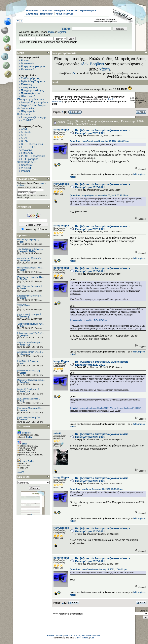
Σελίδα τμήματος (31, 78)
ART (23, 135)
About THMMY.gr (64, 14)
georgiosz (25, 335)
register (62, 32)
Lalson (23, 373)
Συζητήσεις (32, 14)
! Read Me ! (46, 11)
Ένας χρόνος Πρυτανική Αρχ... (31, 324)
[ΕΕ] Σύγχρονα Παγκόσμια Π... (31, 286)
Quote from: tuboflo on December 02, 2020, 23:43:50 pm (96, 489)
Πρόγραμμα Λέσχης (32, 90)
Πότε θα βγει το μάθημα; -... (29, 240)
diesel (110, 99)
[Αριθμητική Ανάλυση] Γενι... (30, 417)
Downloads (32, 11)
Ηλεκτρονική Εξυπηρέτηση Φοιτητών (31, 98)
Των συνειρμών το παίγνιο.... (30, 249)
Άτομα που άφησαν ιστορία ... (30, 352)
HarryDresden (62, 184)
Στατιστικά (24, 426)
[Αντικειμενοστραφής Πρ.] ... (30, 371)
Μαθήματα (60, 11)
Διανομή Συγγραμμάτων (35, 102)
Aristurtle (26, 132)
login (51, 32)
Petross (24, 420)
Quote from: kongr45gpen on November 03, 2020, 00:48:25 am (99, 195)
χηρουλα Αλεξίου (28, 251)
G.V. (22, 326)
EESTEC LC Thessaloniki (26, 149)
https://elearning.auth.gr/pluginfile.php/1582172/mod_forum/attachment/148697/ (106, 408)
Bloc (78, 638)
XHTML (86, 638)
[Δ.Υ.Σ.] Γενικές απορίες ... (29, 399)
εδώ (84, 64)
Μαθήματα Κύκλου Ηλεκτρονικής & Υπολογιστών (99, 97)
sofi (22, 242)
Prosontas (57, 102)
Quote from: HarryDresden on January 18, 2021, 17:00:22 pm (98, 569)
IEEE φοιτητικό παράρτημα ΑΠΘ (28, 161)
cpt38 (22, 472)
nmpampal (25, 261)
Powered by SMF (55, 636)
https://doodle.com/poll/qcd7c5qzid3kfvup (89, 320)
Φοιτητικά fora (29, 87)
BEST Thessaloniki (32, 144)
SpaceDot (27, 165)
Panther (26, 171)
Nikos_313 (25, 345)
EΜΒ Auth (27, 153)
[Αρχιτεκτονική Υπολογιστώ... (30, 315)
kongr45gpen (62, 130)
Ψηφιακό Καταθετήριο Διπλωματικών (32, 107)
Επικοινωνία (28, 69)
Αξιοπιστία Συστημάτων (81, 99)
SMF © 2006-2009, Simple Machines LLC (82, 636)
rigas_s (23, 410)
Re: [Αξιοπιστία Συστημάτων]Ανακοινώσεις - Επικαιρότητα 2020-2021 (103, 132)
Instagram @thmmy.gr (34, 117)
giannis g (24, 317)
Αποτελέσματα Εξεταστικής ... (30, 258)
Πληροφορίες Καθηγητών (27, 113)
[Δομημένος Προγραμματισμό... (31, 380)
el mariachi (25, 354)
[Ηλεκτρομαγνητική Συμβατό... (31, 333)
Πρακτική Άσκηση (31, 93)
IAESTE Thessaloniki (33, 156)
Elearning (27, 84)
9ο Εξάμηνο (61, 99)
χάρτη (105, 69)
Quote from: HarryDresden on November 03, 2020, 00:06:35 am (99, 141)
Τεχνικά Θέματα (88, 11)
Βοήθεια (97, 64)
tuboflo (58, 433)
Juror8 (23, 289)
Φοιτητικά (73, 11)
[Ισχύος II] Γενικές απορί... (29, 389)
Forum (25, 60)
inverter (24, 270)
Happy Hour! (47, 14)
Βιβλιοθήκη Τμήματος (33, 81)
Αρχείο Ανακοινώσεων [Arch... (31, 343)
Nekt (22, 401)
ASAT (24, 138)
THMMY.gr (57, 97)
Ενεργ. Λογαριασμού (33, 66)
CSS (92, 638)
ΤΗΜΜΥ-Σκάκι (24, 305)
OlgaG (23, 298)
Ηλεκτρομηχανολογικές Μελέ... (31, 268)
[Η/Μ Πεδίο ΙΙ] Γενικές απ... (29, 361)
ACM (24, 129)
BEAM (25, 141)
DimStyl (24, 279)
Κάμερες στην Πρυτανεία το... (30, 296)
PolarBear (25, 382)
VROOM (26, 168)
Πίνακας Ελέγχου (28, 179)
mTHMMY (27, 120)
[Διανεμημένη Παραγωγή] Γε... (31, 277)
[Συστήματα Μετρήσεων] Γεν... (31, 408)
